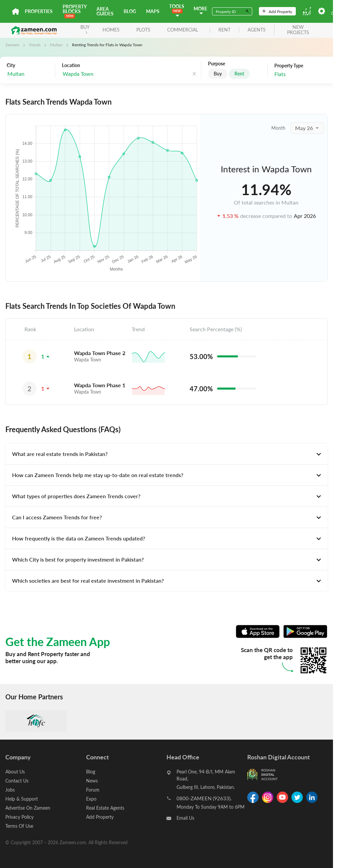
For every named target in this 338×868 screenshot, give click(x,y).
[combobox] (29, 74)
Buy (218, 74)
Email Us (185, 818)
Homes (111, 30)
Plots (143, 30)
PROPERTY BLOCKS (75, 11)
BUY (85, 29)
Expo (91, 799)
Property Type (289, 66)
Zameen (12, 45)
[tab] (166, 454)
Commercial (183, 30)
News (92, 781)
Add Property (277, 11)
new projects (298, 30)
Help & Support (22, 799)
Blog (130, 11)
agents (257, 30)
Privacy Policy (19, 817)
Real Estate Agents (105, 808)
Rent (239, 74)
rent (224, 30)
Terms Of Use (19, 826)
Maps (153, 11)
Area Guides (105, 11)
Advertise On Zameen (28, 808)
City (11, 65)
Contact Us (17, 781)
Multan (56, 45)
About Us (15, 772)
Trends (35, 45)
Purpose (217, 64)
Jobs (10, 790)
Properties (39, 11)
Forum (93, 790)
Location (71, 65)
